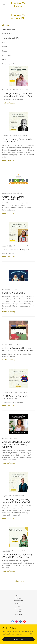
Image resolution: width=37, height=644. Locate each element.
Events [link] (5, 47)
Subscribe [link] (19, 614)
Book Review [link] (7, 34)
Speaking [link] (18, 603)
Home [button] (19, 595)
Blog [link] (19, 606)
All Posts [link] (6, 25)
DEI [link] (4, 42)
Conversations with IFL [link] (10, 38)
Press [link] (4, 60)
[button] (5, 5)
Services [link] (18, 598)
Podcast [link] (18, 609)
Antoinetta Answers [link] (9, 29)
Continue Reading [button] (9, 103)
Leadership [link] (6, 55)
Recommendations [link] (9, 64)
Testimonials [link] (19, 601)
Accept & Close (19, 639)
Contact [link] (18, 612)
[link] (18, 5)
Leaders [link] (5, 51)
